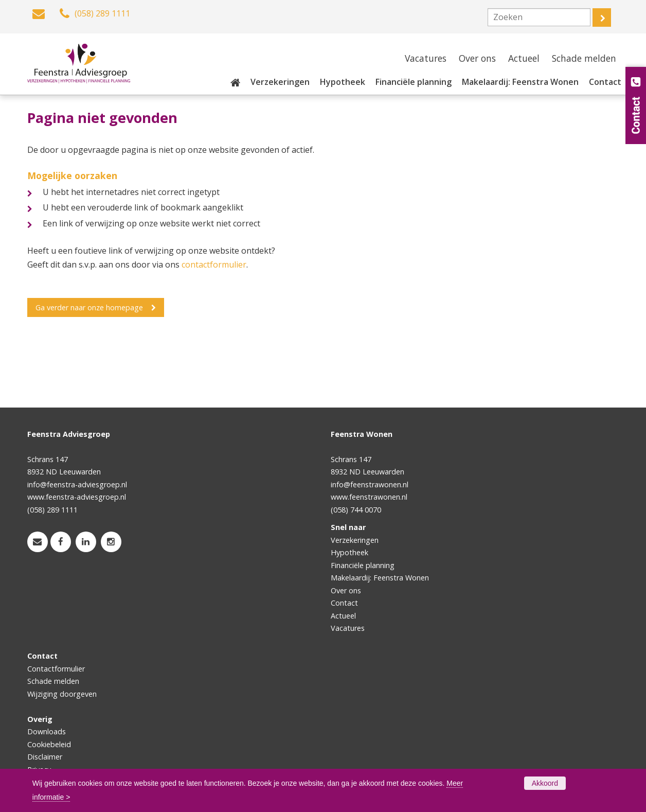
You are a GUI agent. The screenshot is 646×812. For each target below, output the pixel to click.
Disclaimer (45, 757)
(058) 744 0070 (356, 510)
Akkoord (545, 783)
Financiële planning (363, 565)
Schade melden (53, 681)
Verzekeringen (355, 540)
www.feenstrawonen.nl (369, 497)
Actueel (343, 616)
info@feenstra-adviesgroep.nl (77, 484)
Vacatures (348, 628)
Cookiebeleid (49, 744)
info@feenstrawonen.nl (370, 484)
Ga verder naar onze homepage (89, 307)
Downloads (47, 731)
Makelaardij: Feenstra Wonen (380, 578)
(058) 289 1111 (52, 510)
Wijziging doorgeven (62, 694)
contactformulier (214, 264)
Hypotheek (349, 552)
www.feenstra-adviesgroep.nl (77, 497)
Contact (344, 603)
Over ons (346, 590)
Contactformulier (56, 669)
